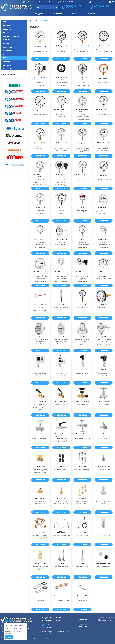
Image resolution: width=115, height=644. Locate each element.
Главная (32, 21)
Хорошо (9, 637)
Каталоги (83, 622)
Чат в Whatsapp (48, 625)
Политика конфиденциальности (51, 633)
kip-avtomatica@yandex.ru (98, 2)
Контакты (83, 627)
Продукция (40, 21)
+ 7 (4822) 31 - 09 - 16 (73, 7)
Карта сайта (45, 642)
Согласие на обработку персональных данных (55, 631)
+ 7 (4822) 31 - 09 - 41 (100, 7)
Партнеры (8, 75)
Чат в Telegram (48, 627)
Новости (82, 624)
